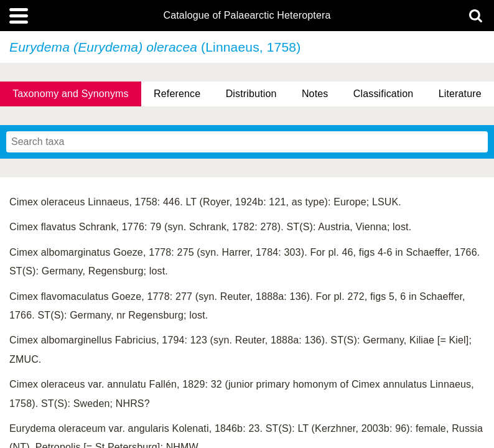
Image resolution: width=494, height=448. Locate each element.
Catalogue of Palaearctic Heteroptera (247, 16)
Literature (460, 94)
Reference (177, 94)
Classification (384, 94)
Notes (315, 94)
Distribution (251, 94)
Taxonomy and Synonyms (71, 94)
